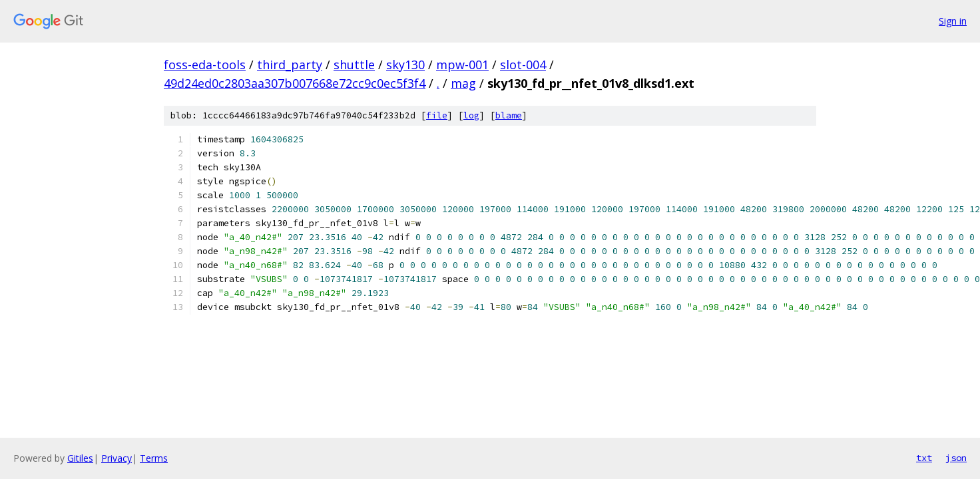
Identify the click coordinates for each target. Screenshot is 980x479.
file (437, 115)
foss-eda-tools (205, 65)
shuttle (354, 65)
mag (463, 83)
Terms (154, 458)
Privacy (117, 458)
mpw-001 (462, 65)
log (471, 115)
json (956, 458)
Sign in (953, 21)
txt (924, 458)
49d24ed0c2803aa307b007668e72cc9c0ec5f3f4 (295, 83)
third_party (290, 65)
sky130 (405, 65)
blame (509, 115)
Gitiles (80, 458)
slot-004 (523, 65)
